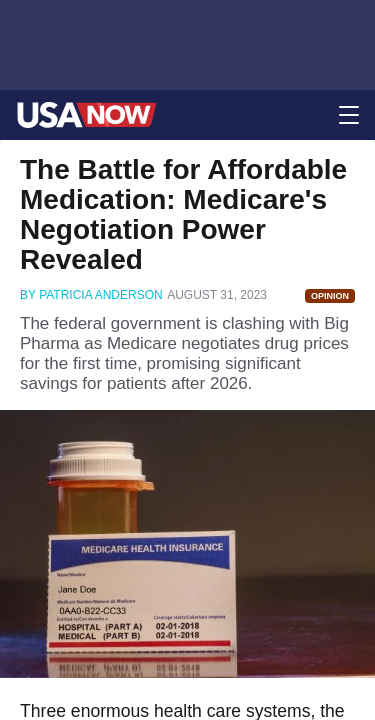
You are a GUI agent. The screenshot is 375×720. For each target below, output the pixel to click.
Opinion (330, 296)
